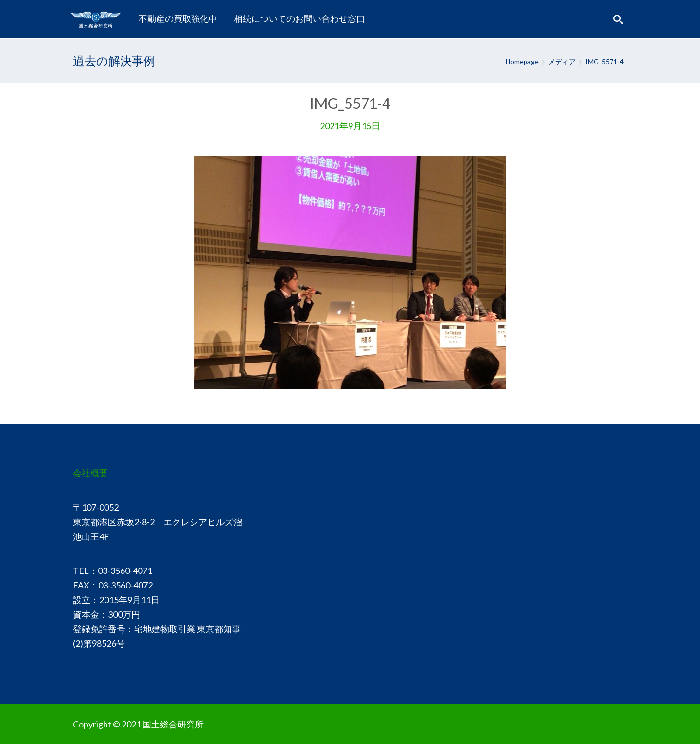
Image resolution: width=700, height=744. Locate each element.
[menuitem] (178, 19)
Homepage (522, 61)
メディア (562, 61)
